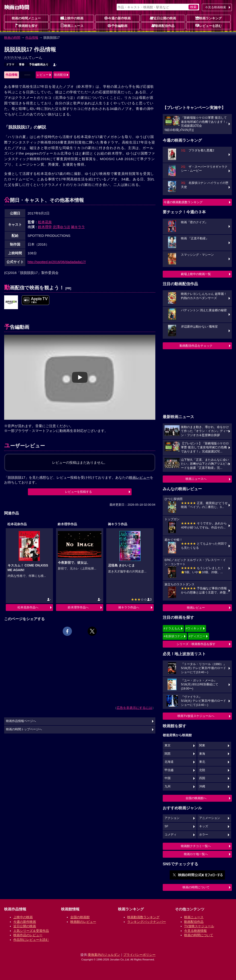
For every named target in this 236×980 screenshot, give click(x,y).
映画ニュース (72, 26)
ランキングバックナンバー (147, 922)
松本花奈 (45, 222)
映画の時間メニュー (26, 18)
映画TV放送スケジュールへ (196, 716)
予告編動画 (118, 26)
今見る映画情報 (195, 931)
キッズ (204, 826)
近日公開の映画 (163, 18)
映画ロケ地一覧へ (196, 854)
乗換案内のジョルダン (104, 955)
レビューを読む (209, 26)
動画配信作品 (163, 26)
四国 (202, 778)
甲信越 (169, 770)
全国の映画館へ (196, 798)
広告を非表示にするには (134, 708)
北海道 (169, 762)
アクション (172, 818)
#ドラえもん (172, 628)
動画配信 (60, 75)
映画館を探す (26, 26)
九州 (168, 786)
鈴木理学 (45, 227)
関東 (202, 745)
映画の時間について (196, 887)
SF (166, 826)
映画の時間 (12, 38)
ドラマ (10, 65)
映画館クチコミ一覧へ (196, 846)
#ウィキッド (194, 628)
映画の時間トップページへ (24, 729)
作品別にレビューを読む (31, 940)
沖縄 (202, 786)
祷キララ (78, 227)
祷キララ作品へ (129, 607)
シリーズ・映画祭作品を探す (196, 644)
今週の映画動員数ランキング (183, 202)
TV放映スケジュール (199, 926)
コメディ (171, 835)
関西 (168, 754)
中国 (168, 778)
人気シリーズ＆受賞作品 (31, 931)
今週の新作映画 (118, 18)
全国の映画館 (80, 917)
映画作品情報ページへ (21, 721)
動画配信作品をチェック (196, 346)
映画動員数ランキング (143, 917)
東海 (202, 754)
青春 (22, 65)
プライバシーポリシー (139, 955)
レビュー (43, 75)
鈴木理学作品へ (78, 607)
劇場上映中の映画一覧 (196, 274)
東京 (168, 745)
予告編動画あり (39, 65)
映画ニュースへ (196, 479)
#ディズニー (197, 636)
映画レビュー (196, 608)
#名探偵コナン (173, 636)
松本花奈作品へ (28, 607)
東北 (202, 762)
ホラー (204, 835)
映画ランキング (209, 18)
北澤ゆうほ (61, 227)
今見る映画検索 (216, 7)
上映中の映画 (72, 18)
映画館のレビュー (83, 922)
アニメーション (210, 818)
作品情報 (32, 38)
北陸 (202, 770)
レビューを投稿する (78, 492)
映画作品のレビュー (28, 935)
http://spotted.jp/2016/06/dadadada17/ (57, 262)
